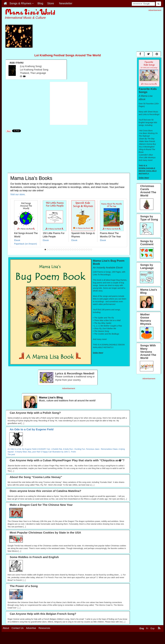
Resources (44, 628)
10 (66, 250)
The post (11, 454)
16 (80, 250)
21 (91, 250)
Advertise (31, 628)
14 (75, 250)
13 (73, 250)
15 (77, 250)
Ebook (17, 240)
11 (68, 250)
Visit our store (17, 194)
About (6, 628)
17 (82, 250)
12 (70, 250)
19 (86, 250)
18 (84, 250)
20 (89, 250)
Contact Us (18, 628)
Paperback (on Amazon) (26, 244)
